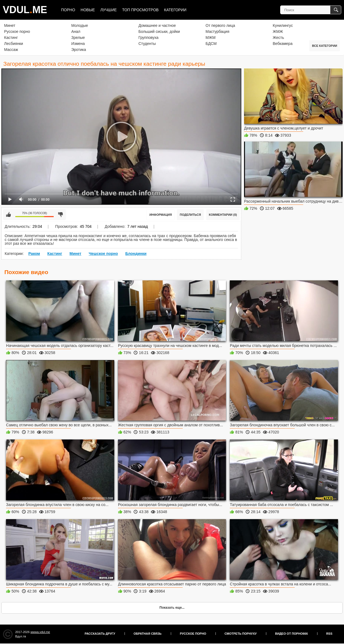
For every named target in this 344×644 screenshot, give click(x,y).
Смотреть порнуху (241, 634)
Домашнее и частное (157, 25)
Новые (88, 10)
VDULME (25, 10)
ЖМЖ (278, 31)
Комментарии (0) (223, 215)
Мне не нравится (61, 215)
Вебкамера (283, 44)
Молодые (80, 25)
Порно (68, 10)
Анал (76, 31)
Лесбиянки (14, 44)
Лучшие (108, 10)
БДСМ (211, 44)
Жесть (278, 38)
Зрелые (78, 38)
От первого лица (220, 25)
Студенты (147, 44)
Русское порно (17, 31)
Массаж (11, 50)
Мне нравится (8, 215)
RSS (329, 634)
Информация (160, 215)
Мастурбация (218, 31)
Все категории (325, 46)
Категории (175, 10)
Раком (34, 254)
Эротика (79, 50)
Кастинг (11, 38)
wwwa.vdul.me (40, 632)
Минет (10, 25)
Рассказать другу (100, 634)
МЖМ (211, 38)
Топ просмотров (140, 10)
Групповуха (148, 38)
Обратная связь (148, 634)
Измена (78, 44)
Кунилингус (283, 25)
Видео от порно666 (291, 634)
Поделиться (190, 215)
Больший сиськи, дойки (159, 31)
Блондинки (136, 254)
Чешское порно (103, 254)
